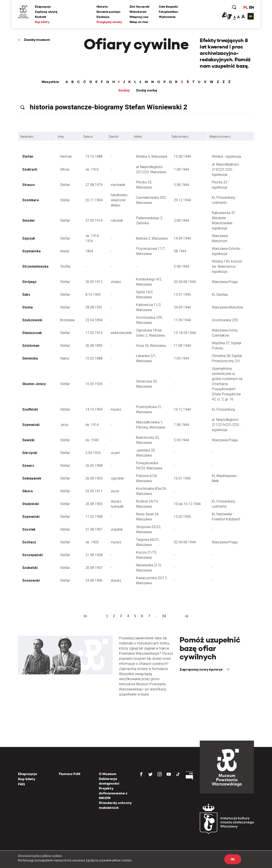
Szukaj (124, 90)
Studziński (31, 504)
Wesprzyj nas (139, 17)
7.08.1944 (181, 169)
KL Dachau (220, 295)
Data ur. (88, 137)
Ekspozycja (43, 7)
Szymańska (31, 251)
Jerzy (64, 425)
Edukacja (103, 17)
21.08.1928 (94, 555)
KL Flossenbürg (223, 409)
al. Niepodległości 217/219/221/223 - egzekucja (226, 425)
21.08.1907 (94, 529)
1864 (89, 251)
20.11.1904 (94, 200)
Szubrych (30, 169)
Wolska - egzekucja (226, 156)
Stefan (28, 156)
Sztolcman (31, 346)
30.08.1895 (94, 346)
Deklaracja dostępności (109, 781)
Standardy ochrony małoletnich (115, 805)
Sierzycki (30, 453)
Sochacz (29, 542)
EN (251, 7)
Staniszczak (32, 333)
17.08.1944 (182, 346)
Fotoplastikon (168, 12)
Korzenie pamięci (108, 12)
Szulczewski (32, 320)
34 (164, 616)
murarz (116, 409)
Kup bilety (42, 22)
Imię (61, 137)
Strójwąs (29, 282)
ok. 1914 (92, 425)
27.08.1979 (94, 185)
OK (233, 859)
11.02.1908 (94, 517)
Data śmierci (180, 137)
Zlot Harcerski (139, 7)
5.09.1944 (181, 440)
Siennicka (30, 358)
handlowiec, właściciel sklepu (120, 200)
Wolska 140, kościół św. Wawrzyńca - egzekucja (227, 266)
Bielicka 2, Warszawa (152, 238)
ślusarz (116, 580)
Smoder (29, 221)
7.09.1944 (181, 358)
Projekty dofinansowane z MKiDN (113, 793)
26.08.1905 (94, 504)
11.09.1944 (182, 320)
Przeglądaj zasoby (109, 22)
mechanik (118, 185)
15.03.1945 (182, 517)
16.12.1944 (182, 409)
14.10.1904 (94, 409)
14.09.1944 (182, 238)
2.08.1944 (181, 221)
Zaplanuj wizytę (46, 12)
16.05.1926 (94, 384)
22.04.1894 (94, 320)
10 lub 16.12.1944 (187, 504)
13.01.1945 (182, 295)
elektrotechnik (121, 333)
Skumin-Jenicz (34, 384)
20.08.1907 (94, 568)
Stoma (28, 307)
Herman (66, 156)
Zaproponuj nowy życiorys (201, 669)
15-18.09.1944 (185, 333)
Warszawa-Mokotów (227, 307)
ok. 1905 (92, 542)
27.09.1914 (94, 221)
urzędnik (117, 529)
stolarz (116, 282)
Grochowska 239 (225, 320)
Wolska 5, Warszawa (152, 156)
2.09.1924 (93, 453)
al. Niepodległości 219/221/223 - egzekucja (225, 169)
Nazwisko (27, 137)
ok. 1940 (92, 440)
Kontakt (41, 17)
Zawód (113, 137)
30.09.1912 (94, 282)
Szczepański (33, 555)
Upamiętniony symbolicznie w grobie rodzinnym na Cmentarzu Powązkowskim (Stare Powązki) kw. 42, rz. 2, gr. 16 (227, 384)
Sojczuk (29, 238)
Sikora (28, 491)
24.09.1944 (182, 307)
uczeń (115, 453)
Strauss (29, 185)
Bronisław (67, 320)
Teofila (65, 266)
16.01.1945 (182, 478)
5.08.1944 (181, 185)
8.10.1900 (93, 295)
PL (245, 7)
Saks (26, 295)
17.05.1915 (94, 333)
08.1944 (180, 251)
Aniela (65, 251)
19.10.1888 (94, 156)
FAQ (21, 784)
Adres (138, 137)
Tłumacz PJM (69, 774)
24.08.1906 (94, 580)
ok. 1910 (92, 169)
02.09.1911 (94, 491)
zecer (115, 491)
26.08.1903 (94, 478)
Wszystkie (50, 82)
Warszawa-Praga (225, 282)
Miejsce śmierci (220, 137)
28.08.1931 (94, 307)
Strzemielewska (35, 266)
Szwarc (28, 466)
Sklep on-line (139, 22)
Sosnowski (31, 580)
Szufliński (30, 409)
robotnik (117, 221)
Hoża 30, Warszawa (151, 346)
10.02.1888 (94, 358)
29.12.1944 (182, 200)
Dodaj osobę (147, 90)
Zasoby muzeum (37, 40)
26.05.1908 (94, 466)
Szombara (30, 200)
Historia (102, 7)
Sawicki (28, 440)
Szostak (29, 529)
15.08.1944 (182, 156)
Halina (65, 358)
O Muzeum (108, 774)
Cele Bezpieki (168, 7)
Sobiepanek (32, 478)
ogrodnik (117, 478)
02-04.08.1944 (185, 282)
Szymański (31, 425)
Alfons (65, 169)
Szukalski (30, 568)
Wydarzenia (167, 17)
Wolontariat (138, 12)
